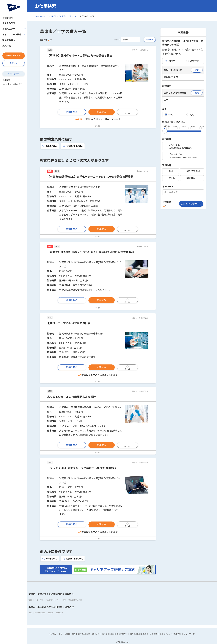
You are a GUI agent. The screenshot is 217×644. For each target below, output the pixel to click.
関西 (53, 16)
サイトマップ (189, 634)
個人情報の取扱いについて (89, 634)
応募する (102, 112)
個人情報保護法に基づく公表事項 (143, 634)
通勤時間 (193, 61)
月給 (190, 114)
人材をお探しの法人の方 (12, 84)
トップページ (41, 16)
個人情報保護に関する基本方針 (115, 634)
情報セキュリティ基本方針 (170, 634)
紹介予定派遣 (191, 171)
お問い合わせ (14, 74)
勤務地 (170, 61)
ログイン (14, 63)
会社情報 (6, 80)
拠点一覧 (7, 46)
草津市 (73, 16)
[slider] (165, 130)
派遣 (169, 171)
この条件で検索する (191, 204)
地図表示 (150, 40)
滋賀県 (63, 16)
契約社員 (189, 178)
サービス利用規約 (68, 634)
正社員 (170, 178)
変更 (197, 70)
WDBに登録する (14, 56)
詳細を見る (72, 112)
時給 (169, 114)
